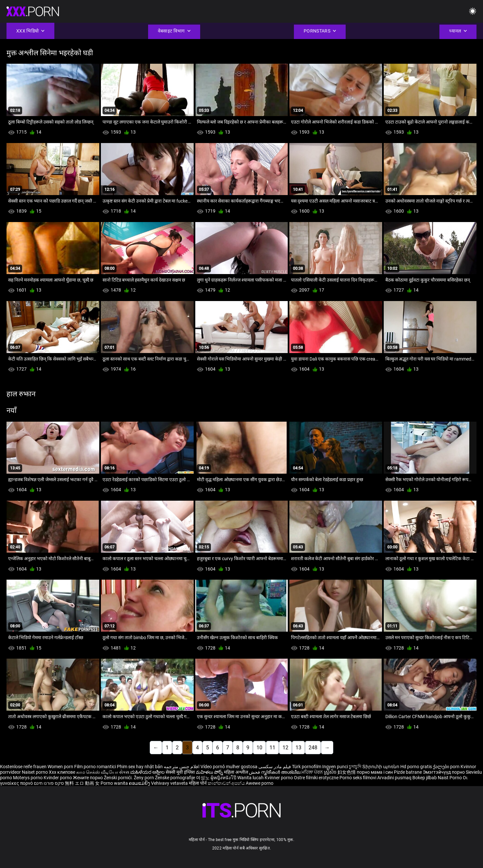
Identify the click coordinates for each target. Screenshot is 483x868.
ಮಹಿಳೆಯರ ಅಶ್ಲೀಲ (148, 772)
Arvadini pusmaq (395, 778)
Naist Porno (450, 778)
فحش (255, 772)
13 (298, 748)
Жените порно (88, 778)
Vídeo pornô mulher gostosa (229, 767)
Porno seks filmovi (358, 778)
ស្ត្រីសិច (331, 772)
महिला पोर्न (198, 783)
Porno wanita (115, 783)
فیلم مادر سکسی (275, 767)
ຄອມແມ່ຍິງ (140, 783)
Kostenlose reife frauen (23, 767)
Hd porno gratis (416, 767)
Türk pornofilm (307, 767)
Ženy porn (144, 778)
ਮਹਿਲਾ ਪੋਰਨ (313, 772)
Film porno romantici (95, 767)
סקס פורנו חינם (49, 783)
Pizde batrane (408, 772)
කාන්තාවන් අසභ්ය (227, 783)
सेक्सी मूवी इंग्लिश (180, 772)
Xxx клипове (62, 772)
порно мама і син (375, 772)
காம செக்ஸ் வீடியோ (97, 772)
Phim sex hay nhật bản (140, 767)
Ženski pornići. (119, 778)
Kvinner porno (279, 778)
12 (285, 748)
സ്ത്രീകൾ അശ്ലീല (281, 772)
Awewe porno (260, 783)
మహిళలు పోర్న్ (210, 772)
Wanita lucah (251, 778)
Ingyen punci (335, 767)
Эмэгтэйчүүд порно (444, 772)
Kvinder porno (58, 778)
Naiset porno (35, 772)
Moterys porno (28, 778)
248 (313, 748)
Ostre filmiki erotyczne (316, 778)
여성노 (203, 778)
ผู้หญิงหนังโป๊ (224, 778)
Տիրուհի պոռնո (381, 767)
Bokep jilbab (425, 778)
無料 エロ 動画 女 (82, 783)
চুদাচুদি (355, 767)
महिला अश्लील (236, 772)
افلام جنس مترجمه (182, 767)
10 (259, 748)
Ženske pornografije (175, 778)
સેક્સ (124, 772)
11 (272, 748)
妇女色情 (347, 772)
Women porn (61, 767)
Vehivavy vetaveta (170, 783)
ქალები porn (447, 767)
